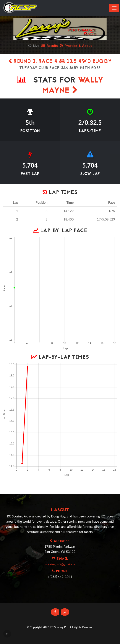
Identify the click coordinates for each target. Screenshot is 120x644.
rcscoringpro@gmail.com (60, 564)
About (86, 45)
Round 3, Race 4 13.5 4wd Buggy (60, 62)
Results (49, 45)
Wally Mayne (73, 86)
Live (34, 45)
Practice (68, 45)
